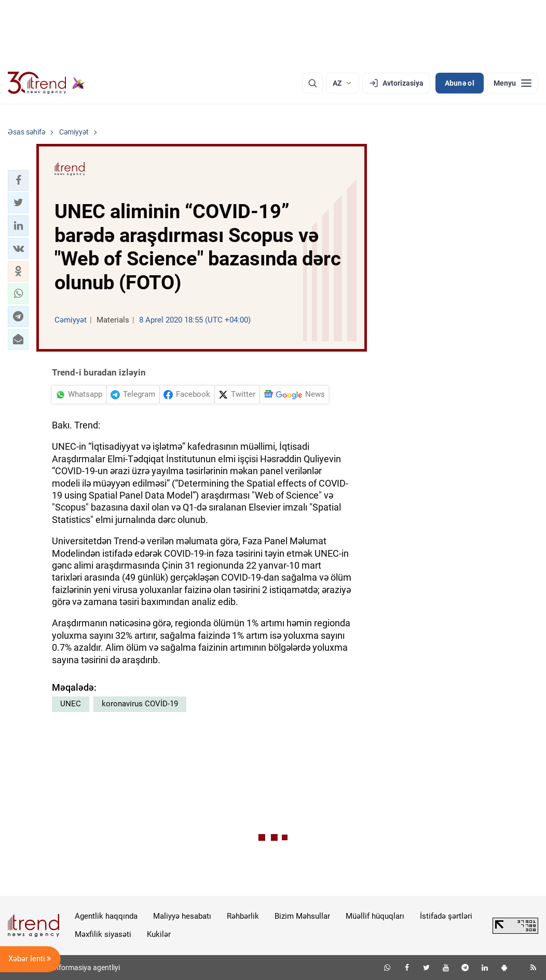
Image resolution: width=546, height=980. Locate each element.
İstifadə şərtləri (446, 916)
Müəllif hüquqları (375, 916)
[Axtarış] (312, 83)
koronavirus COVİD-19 (140, 704)
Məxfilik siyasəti (103, 934)
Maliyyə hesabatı (182, 916)
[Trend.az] (46, 83)
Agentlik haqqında (106, 916)
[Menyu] (513, 83)
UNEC (71, 704)
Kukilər (159, 934)
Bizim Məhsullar (302, 916)
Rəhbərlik (243, 916)
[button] (18, 180)
